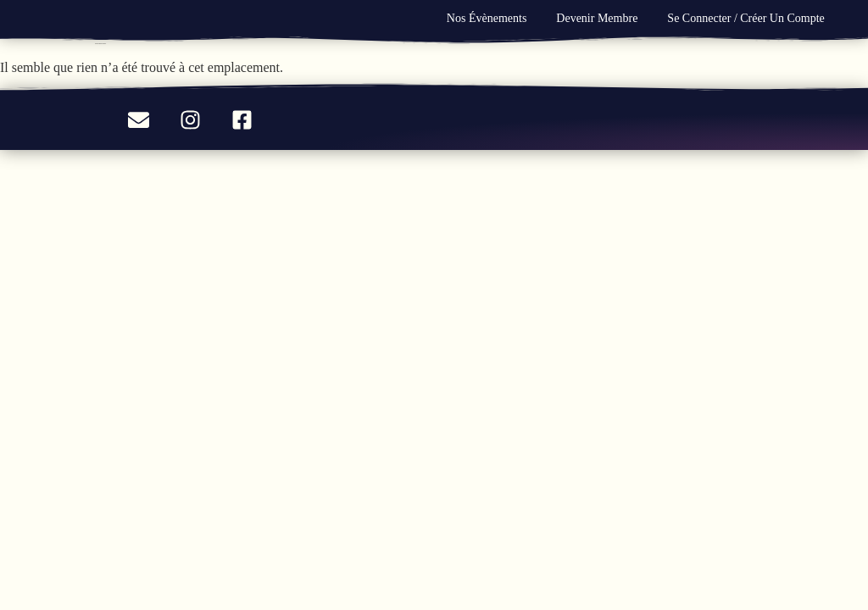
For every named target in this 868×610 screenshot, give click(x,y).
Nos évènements (487, 18)
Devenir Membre (597, 18)
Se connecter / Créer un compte (746, 18)
